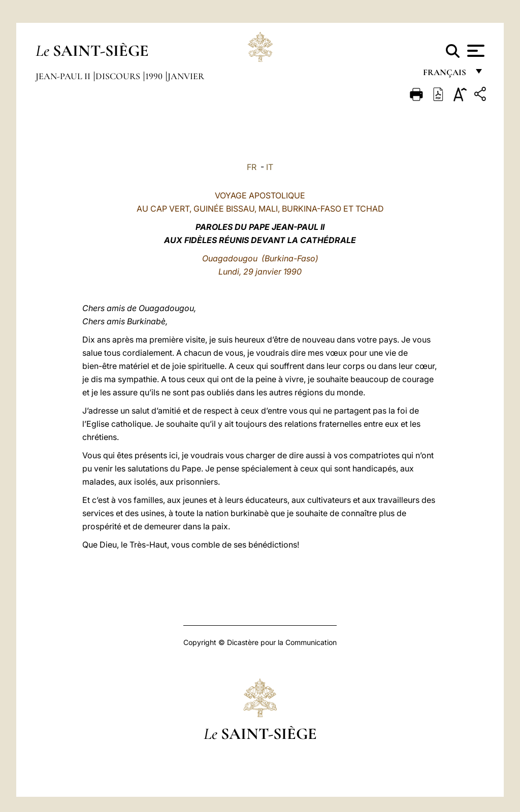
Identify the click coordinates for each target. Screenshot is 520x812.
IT (270, 167)
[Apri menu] (475, 51)
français (446, 75)
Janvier (186, 76)
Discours (119, 76)
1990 (155, 76)
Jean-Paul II (64, 76)
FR (252, 167)
